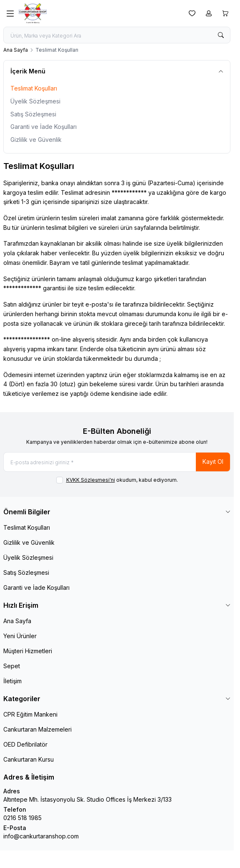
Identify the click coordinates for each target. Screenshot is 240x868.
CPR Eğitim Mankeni (30, 714)
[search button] (221, 35)
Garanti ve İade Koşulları (44, 127)
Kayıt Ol (213, 462)
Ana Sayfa (16, 50)
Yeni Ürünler (20, 636)
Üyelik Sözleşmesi (35, 101)
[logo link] (59, 13)
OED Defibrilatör (25, 744)
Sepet (12, 666)
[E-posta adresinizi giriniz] (117, 462)
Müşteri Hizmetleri (28, 651)
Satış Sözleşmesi (33, 114)
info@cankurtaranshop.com (41, 836)
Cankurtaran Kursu (29, 759)
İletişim (12, 681)
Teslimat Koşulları (34, 88)
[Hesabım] (209, 13)
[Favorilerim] (192, 13)
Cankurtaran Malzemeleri (37, 729)
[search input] (117, 35)
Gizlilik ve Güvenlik (36, 140)
